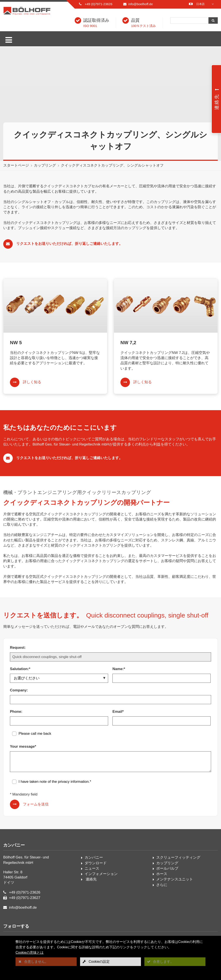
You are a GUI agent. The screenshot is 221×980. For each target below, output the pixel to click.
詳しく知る (32, 382)
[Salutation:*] (59, 678)
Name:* (119, 669)
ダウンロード (96, 863)
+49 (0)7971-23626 (98, 4)
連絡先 (91, 879)
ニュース (92, 868)
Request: (18, 648)
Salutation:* (20, 669)
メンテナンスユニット (175, 879)
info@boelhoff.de (141, 4)
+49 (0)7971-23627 (25, 898)
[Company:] (110, 700)
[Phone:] (59, 721)
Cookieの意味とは (30, 953)
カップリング (45, 165)
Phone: (16, 712)
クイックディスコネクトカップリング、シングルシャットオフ (112, 165)
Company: (19, 690)
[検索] (189, 20)
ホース (162, 874)
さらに (162, 885)
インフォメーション (101, 874)
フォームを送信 (36, 804)
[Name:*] (162, 678)
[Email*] (162, 721)
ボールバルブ (167, 868)
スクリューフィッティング (178, 857)
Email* (118, 712)
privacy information (73, 782)
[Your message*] (110, 762)
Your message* (23, 746)
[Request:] (110, 657)
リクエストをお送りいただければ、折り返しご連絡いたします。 (69, 244)
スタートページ (16, 165)
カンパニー (94, 857)
